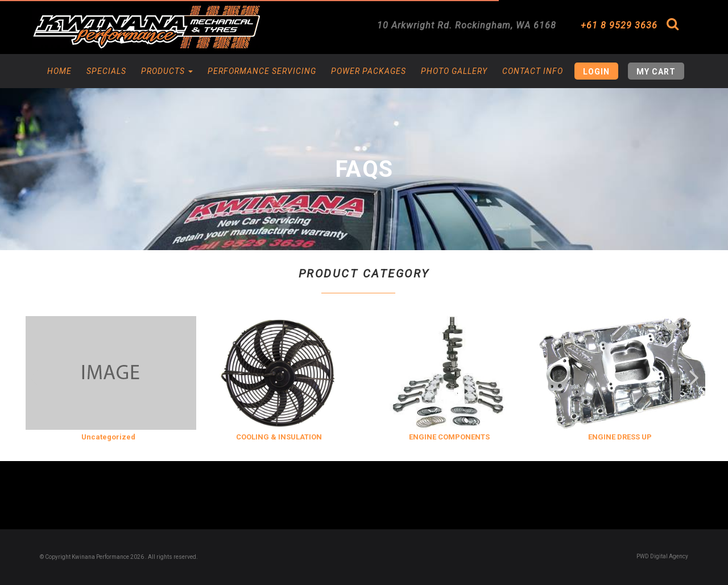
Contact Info (533, 71)
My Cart (656, 72)
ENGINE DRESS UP (620, 437)
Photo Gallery (454, 71)
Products (167, 71)
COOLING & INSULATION (279, 437)
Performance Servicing (262, 71)
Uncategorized (108, 437)
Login (596, 72)
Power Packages (369, 71)
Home (59, 71)
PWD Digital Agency (662, 556)
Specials (106, 71)
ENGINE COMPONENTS (449, 437)
